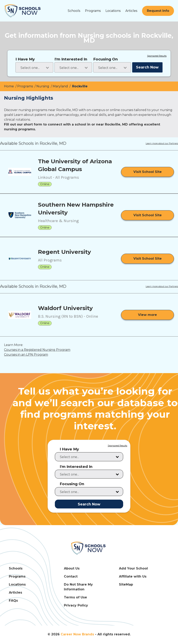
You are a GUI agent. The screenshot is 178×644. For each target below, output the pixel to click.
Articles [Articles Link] (15, 592)
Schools (74, 11)
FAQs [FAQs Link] (13, 601)
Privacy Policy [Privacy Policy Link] (76, 605)
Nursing (43, 86)
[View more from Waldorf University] (147, 315)
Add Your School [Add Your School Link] (133, 568)
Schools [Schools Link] (16, 568)
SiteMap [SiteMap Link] (126, 584)
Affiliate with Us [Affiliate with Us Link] (133, 576)
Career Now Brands (77, 634)
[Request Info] (158, 11)
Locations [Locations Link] (17, 584)
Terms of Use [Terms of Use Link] (75, 597)
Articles (131, 11)
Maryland (61, 86)
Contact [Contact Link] (71, 576)
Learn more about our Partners (162, 144)
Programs (93, 11)
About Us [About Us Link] (72, 568)
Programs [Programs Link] (17, 576)
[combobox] (34, 67)
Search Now (147, 67)
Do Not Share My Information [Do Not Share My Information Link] (78, 587)
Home (9, 86)
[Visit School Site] (147, 172)
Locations (113, 11)
